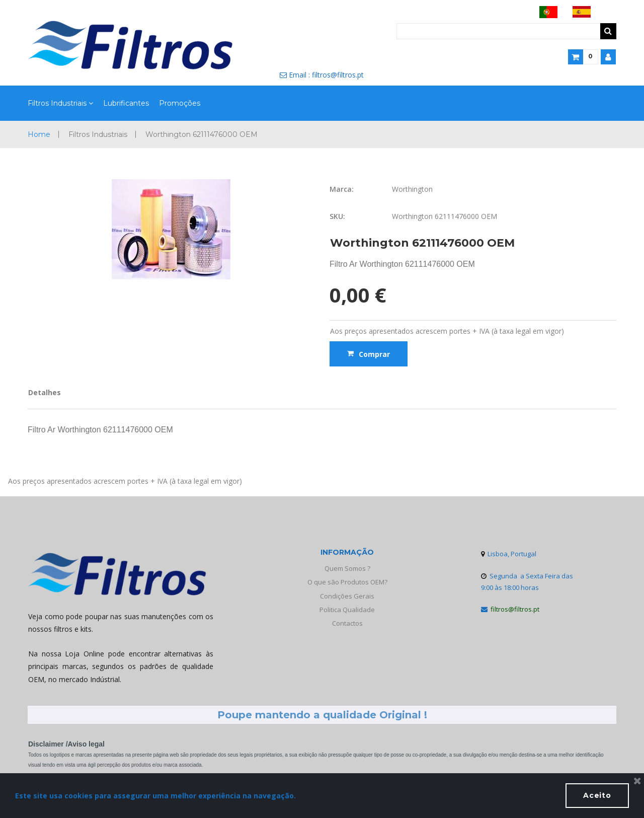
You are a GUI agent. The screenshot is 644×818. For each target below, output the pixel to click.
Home (39, 134)
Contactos (347, 623)
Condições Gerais (347, 596)
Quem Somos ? (347, 568)
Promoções (180, 103)
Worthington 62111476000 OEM (202, 134)
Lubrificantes (126, 103)
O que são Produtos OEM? (347, 582)
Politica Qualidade (347, 610)
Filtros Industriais (60, 104)
